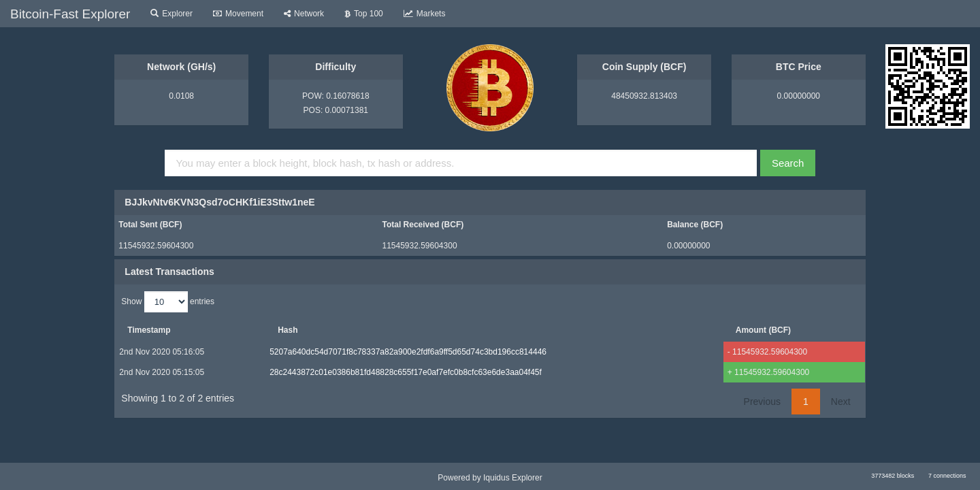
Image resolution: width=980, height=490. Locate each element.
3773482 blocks (893, 476)
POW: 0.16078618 (336, 96)
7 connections (947, 476)
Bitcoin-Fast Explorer (70, 14)
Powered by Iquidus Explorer (490, 478)
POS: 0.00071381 (336, 110)
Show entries (168, 302)
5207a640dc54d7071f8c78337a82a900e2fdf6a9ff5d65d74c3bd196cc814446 (407, 352)
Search (788, 163)
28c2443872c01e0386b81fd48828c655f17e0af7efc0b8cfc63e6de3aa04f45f (405, 372)
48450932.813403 (644, 96)
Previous (762, 402)
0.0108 (181, 96)
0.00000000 (799, 96)
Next (841, 402)
